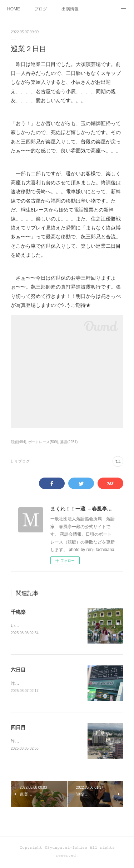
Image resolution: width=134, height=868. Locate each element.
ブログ (41, 9)
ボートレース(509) (43, 442)
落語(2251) (69, 442)
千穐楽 (18, 612)
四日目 (18, 729)
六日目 (18, 670)
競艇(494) (18, 442)
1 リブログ (20, 461)
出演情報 (70, 9)
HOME (14, 9)
